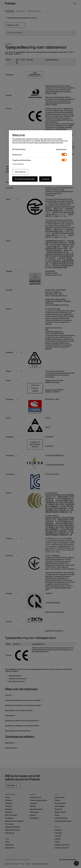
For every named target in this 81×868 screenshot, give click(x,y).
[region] (40, 158)
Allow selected (20, 172)
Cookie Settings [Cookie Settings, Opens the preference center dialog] (18, 164)
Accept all (45, 179)
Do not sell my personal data (25, 179)
